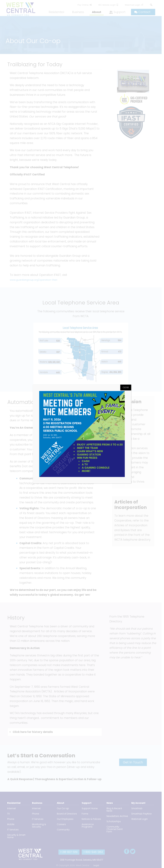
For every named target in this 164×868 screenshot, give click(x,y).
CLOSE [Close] (126, 387)
